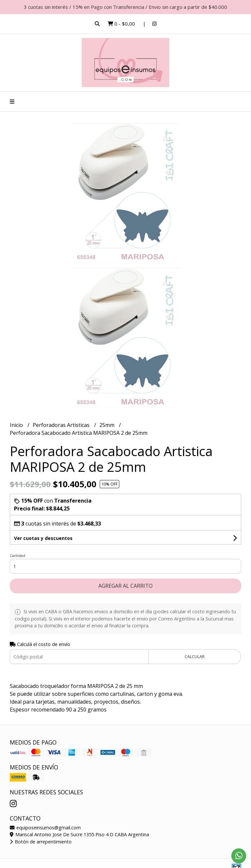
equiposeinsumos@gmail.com (45, 828)
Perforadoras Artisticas (62, 425)
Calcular (195, 656)
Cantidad (17, 555)
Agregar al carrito (125, 586)
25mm (108, 425)
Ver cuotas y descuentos (43, 538)
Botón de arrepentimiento (41, 842)
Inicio (17, 425)
